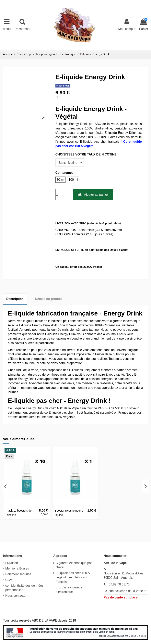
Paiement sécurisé (18, 574)
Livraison (12, 563)
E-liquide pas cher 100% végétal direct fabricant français (73, 577)
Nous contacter (16, 596)
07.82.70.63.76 (119, 585)
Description (15, 299)
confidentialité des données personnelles (24, 588)
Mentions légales (17, 569)
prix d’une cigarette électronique (69, 590)
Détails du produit (48, 299)
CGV (9, 580)
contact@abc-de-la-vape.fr (127, 591)
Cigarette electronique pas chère (74, 565)
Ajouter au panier (93, 195)
